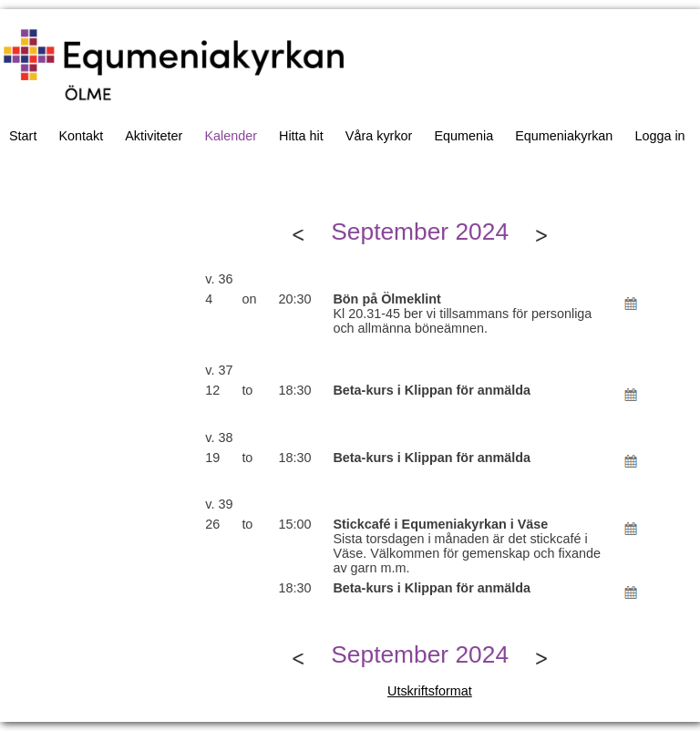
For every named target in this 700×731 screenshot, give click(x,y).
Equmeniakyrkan (564, 136)
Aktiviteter (154, 136)
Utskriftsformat (430, 691)
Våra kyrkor (379, 136)
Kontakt (81, 136)
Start (23, 136)
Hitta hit (301, 136)
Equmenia (463, 136)
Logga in (659, 136)
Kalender (231, 136)
